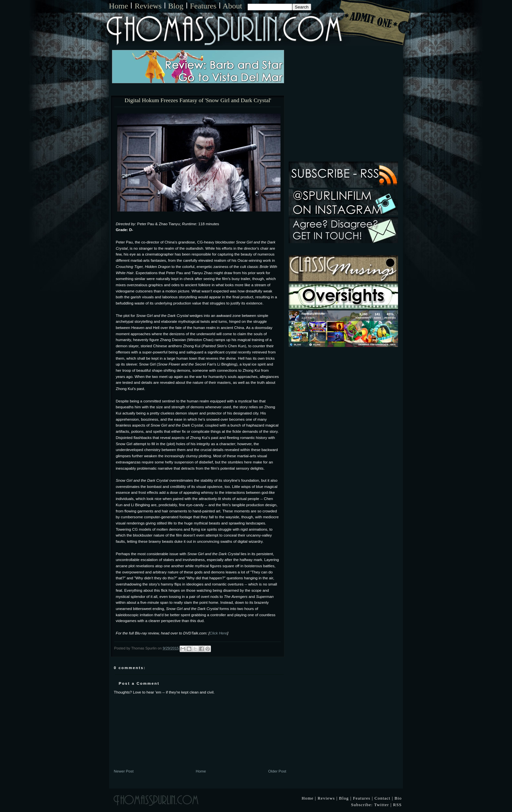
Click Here (218, 633)
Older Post (277, 771)
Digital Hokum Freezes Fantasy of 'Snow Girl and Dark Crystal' (198, 101)
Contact (383, 798)
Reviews (148, 6)
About (232, 6)
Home (119, 6)
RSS (398, 805)
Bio (398, 798)
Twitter (382, 805)
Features (203, 6)
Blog (176, 6)
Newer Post (124, 771)
